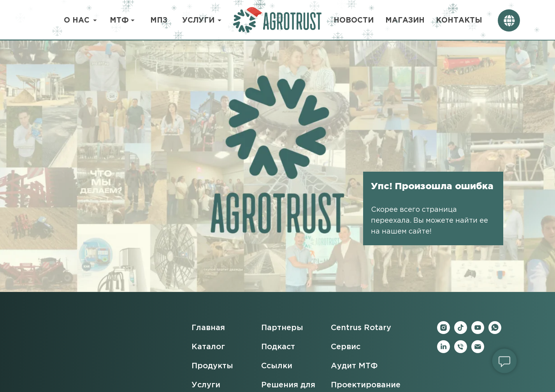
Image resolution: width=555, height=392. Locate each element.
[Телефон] (461, 351)
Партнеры (282, 328)
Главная (208, 328)
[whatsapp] (495, 332)
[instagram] (443, 332)
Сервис (346, 347)
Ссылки (277, 366)
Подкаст (278, 347)
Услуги (206, 385)
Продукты (212, 366)
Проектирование (366, 385)
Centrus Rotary (361, 328)
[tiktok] (461, 332)
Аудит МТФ (354, 366)
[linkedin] (443, 351)
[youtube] (478, 332)
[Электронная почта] (478, 351)
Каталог (208, 347)
